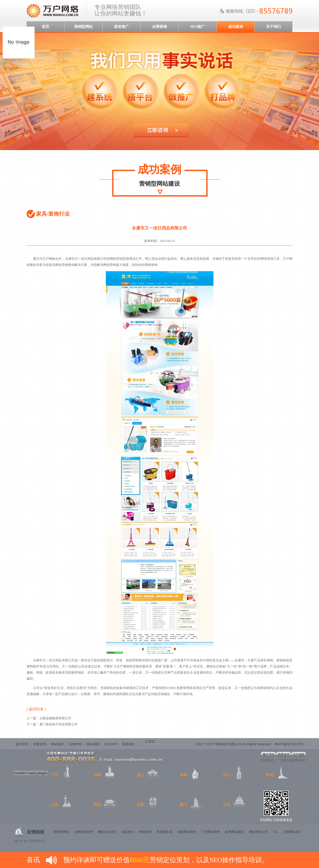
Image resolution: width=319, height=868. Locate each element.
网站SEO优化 (107, 832)
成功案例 (236, 27)
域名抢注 (128, 832)
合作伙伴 (111, 744)
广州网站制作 (211, 832)
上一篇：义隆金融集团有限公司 (49, 718)
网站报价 (57, 744)
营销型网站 (83, 27)
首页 (45, 27)
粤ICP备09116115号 (289, 744)
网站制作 (145, 832)
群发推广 (121, 27)
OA (275, 832)
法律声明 (75, 744)
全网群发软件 (83, 832)
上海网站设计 (292, 832)
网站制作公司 (259, 832)
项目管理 (22, 744)
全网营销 (159, 27)
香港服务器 (165, 832)
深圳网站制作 (187, 832)
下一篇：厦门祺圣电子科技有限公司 (52, 724)
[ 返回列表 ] (36, 709)
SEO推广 (198, 27)
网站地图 (93, 744)
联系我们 (129, 744)
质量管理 (40, 744)
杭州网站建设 (235, 832)
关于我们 (274, 27)
